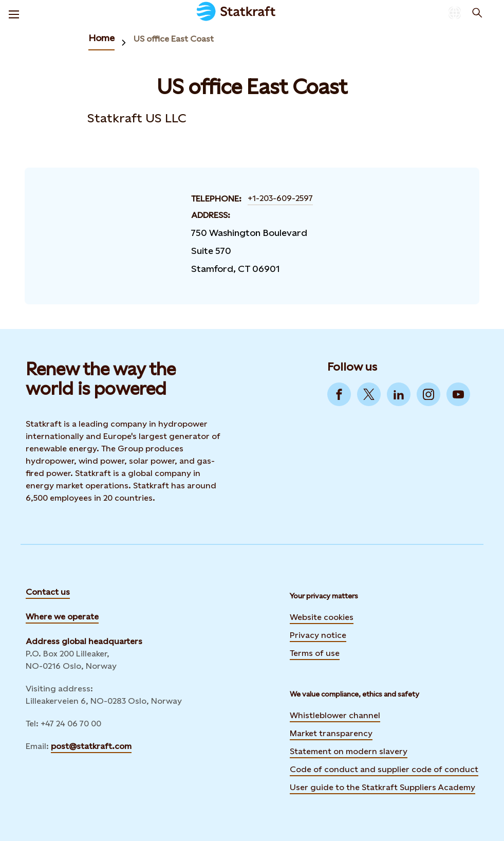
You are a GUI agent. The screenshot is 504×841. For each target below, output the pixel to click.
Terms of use (315, 653)
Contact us (48, 592)
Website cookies (322, 617)
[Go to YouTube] (458, 394)
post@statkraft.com (91, 746)
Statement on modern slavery (349, 751)
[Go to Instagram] (428, 394)
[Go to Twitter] (369, 394)
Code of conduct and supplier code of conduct (384, 769)
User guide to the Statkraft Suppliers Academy (382, 786)
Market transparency (331, 733)
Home (101, 38)
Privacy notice (318, 635)
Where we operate (62, 617)
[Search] (477, 13)
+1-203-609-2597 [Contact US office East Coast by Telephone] (280, 198)
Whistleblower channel (335, 715)
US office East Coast (174, 39)
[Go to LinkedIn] (399, 394)
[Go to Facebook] (339, 394)
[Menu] (14, 13)
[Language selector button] (455, 13)
